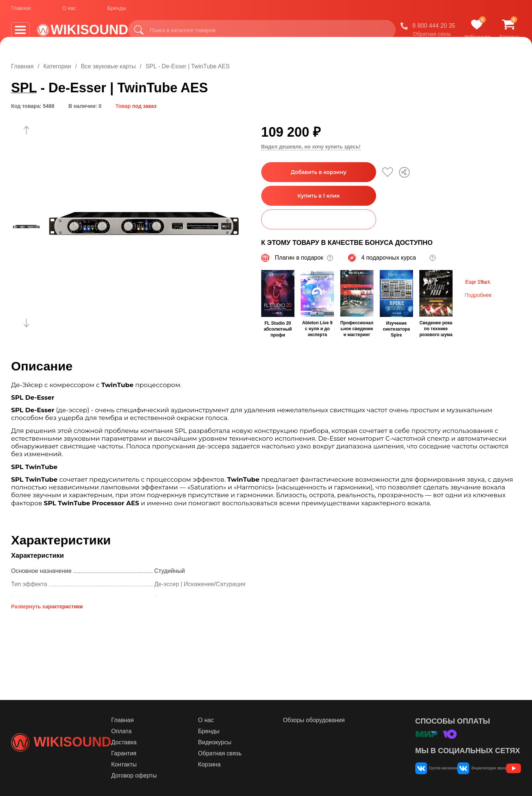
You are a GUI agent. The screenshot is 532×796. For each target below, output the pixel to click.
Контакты (167, 764)
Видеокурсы (246, 742)
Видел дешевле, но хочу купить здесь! (311, 147)
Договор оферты (177, 775)
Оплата (165, 731)
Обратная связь (432, 37)
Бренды (117, 11)
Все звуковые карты (108, 66)
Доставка (167, 742)
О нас (69, 11)
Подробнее (478, 294)
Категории (57, 66)
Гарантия (167, 753)
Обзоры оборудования (332, 720)
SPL (24, 88)
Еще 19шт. (478, 281)
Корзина (240, 764)
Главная (21, 11)
